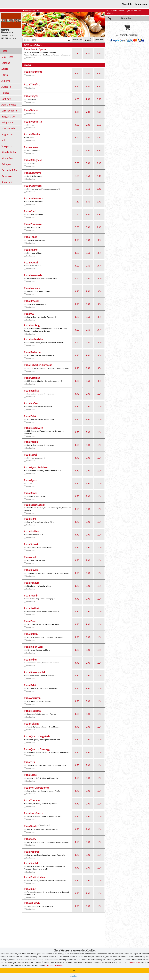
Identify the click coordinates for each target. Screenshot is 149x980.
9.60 (99, 86)
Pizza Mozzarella (33, 275)
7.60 (77, 150)
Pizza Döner (30, 493)
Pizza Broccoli (32, 301)
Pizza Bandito (31, 391)
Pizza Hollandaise (33, 339)
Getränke (6, 176)
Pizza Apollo (30, 557)
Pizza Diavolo (31, 570)
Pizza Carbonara (33, 186)
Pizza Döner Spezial (34, 505)
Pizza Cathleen (32, 378)
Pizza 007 (29, 314)
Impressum (141, 4)
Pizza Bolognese (33, 160)
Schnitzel (6, 99)
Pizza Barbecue (32, 352)
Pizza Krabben (32, 531)
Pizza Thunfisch (32, 84)
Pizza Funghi (31, 96)
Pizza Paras (30, 621)
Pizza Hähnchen (32, 134)
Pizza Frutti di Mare (34, 877)
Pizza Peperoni (32, 852)
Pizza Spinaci (31, 544)
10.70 (99, 240)
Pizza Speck (30, 826)
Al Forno (6, 81)
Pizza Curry (30, 839)
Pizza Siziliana (31, 724)
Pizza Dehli (30, 685)
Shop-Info (127, 4)
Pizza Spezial (31, 863)
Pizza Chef (30, 211)
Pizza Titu (29, 762)
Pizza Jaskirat (32, 608)
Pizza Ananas (31, 147)
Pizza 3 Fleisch (32, 903)
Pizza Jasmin (31, 596)
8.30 (88, 53)
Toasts (5, 93)
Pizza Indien (30, 660)
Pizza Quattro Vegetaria (37, 736)
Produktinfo (29, 58)
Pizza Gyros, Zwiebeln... (37, 467)
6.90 (77, 86)
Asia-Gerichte (9, 105)
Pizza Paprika (31, 442)
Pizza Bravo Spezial (34, 672)
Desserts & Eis (9, 170)
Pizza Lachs (30, 775)
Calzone (6, 63)
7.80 (77, 53)
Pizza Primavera (33, 224)
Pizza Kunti (30, 889)
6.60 (77, 74)
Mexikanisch (8, 128)
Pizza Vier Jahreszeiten (36, 788)
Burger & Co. (8, 117)
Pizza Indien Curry (34, 647)
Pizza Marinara (32, 288)
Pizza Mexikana (32, 711)
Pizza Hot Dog (32, 325)
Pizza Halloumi (32, 583)
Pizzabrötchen (9, 152)
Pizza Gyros (30, 480)
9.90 (99, 150)
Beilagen (6, 164)
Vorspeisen (7, 146)
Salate (5, 69)
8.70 (77, 394)
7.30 (88, 74)
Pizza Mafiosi (31, 403)
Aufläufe (6, 87)
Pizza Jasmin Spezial (35, 49)
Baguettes (7, 134)
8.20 (77, 240)
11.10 (99, 394)
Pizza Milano (31, 250)
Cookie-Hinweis (133, 962)
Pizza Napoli (31, 455)
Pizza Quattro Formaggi (37, 749)
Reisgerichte (8, 122)
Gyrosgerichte (9, 111)
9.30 (99, 53)
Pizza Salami (31, 110)
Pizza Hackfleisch (33, 813)
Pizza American (32, 698)
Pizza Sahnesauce (33, 198)
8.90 (99, 74)
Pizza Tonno (31, 237)
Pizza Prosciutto (33, 122)
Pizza (4, 51)
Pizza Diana (30, 519)
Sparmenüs (7, 182)
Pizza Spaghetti (32, 173)
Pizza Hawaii (31, 263)
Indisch (5, 140)
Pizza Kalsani (31, 634)
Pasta (5, 75)
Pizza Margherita (33, 72)
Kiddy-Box (7, 158)
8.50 (88, 150)
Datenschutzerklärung (54, 965)
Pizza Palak (30, 416)
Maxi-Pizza (7, 57)
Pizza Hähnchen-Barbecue (38, 365)
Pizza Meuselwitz (33, 428)
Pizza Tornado (32, 800)
